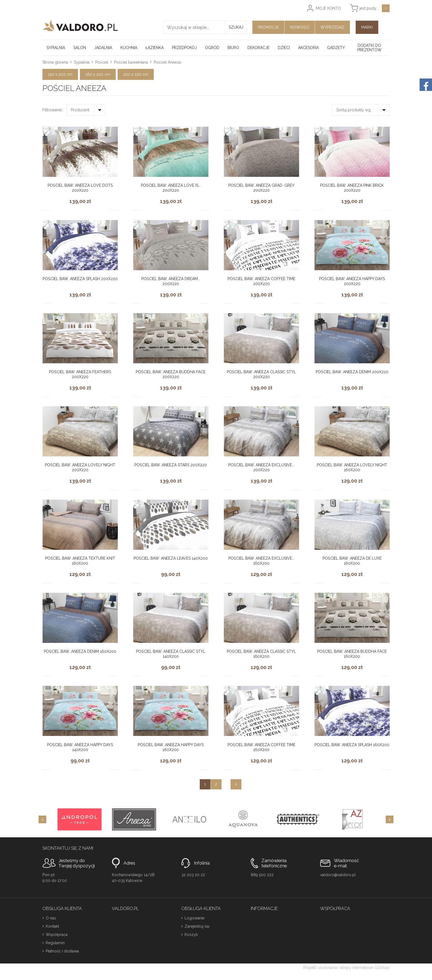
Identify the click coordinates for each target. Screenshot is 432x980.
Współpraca (57, 935)
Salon (80, 48)
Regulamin (55, 943)
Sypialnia (56, 48)
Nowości (300, 27)
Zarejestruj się (197, 926)
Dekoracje (258, 48)
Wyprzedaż (332, 27)
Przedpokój (184, 48)
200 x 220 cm (136, 74)
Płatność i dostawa (62, 951)
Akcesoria (308, 48)
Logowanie (195, 918)
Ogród (212, 48)
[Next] (390, 819)
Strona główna (55, 62)
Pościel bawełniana (131, 62)
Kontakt (52, 926)
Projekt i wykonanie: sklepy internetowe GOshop (346, 968)
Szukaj (236, 27)
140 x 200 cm (60, 74)
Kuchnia (129, 48)
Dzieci (284, 48)
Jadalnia (103, 48)
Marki (367, 27)
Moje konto (328, 8)
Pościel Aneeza (167, 62)
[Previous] (42, 819)
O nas (51, 918)
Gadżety (336, 48)
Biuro (233, 48)
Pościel (102, 62)
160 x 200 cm (98, 74)
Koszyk (191, 935)
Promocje (268, 27)
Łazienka (155, 48)
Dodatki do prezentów (369, 48)
